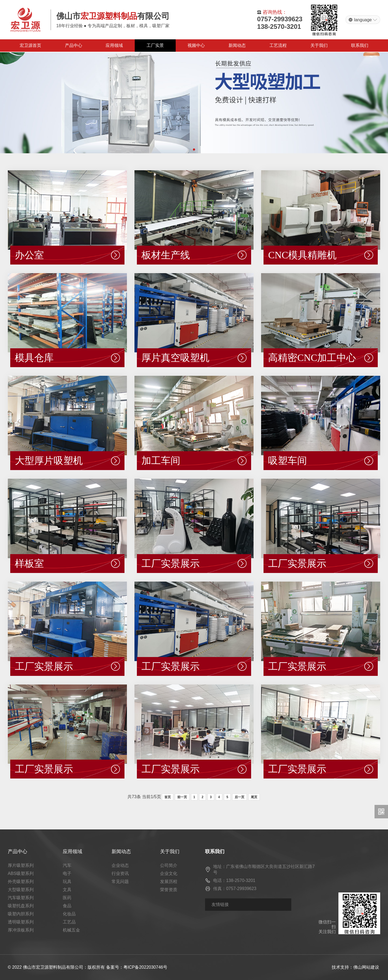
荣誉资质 (169, 890)
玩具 (67, 882)
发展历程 (169, 882)
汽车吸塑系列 (21, 898)
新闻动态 (237, 45)
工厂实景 (155, 45)
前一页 (182, 797)
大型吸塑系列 (21, 890)
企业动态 (120, 865)
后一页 (240, 797)
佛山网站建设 (366, 967)
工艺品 (69, 922)
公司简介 (169, 865)
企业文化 (169, 873)
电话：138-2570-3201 (234, 880)
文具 (67, 890)
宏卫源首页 (30, 45)
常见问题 (120, 882)
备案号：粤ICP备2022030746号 (137, 967)
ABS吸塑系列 (21, 873)
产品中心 (74, 45)
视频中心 (196, 45)
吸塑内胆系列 (21, 914)
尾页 (254, 797)
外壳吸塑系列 (21, 882)
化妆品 (69, 914)
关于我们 (319, 45)
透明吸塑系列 (21, 922)
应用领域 (114, 45)
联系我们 (360, 45)
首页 (168, 797)
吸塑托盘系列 (21, 906)
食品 (67, 906)
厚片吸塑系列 (21, 865)
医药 (67, 898)
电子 (67, 873)
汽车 (67, 865)
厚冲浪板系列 (21, 930)
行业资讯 (120, 873)
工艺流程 (278, 45)
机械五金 (71, 930)
